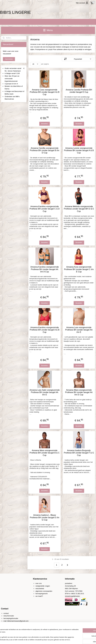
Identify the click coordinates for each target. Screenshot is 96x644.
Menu (48, 30)
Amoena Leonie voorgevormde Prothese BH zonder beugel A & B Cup (79, 150)
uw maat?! (39, 596)
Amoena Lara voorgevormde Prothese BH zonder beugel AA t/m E (79, 330)
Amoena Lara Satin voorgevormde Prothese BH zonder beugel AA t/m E (45, 392)
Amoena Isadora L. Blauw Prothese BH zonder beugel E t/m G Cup (45, 517)
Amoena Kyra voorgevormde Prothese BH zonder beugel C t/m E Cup (79, 269)
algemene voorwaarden (44, 591)
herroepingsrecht (42, 594)
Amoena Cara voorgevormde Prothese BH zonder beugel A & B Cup (45, 92)
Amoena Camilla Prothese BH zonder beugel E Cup (79, 91)
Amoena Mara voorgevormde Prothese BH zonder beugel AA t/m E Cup (79, 392)
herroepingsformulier (11, 618)
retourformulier (9, 616)
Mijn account (82, 3)
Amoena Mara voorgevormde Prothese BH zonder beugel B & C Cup (45, 453)
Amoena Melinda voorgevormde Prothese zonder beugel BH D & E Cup (79, 209)
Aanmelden (9, 59)
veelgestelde (40, 586)
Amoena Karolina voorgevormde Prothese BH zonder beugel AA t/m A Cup (45, 269)
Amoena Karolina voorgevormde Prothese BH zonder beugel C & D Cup (45, 209)
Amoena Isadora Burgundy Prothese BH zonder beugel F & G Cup (79, 453)
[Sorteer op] (77, 59)
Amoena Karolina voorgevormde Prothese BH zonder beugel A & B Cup (45, 330)
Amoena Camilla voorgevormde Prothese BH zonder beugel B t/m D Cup (45, 150)
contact (6, 613)
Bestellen (45, 124)
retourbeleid (40, 589)
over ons (39, 583)
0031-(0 (9, 624)
